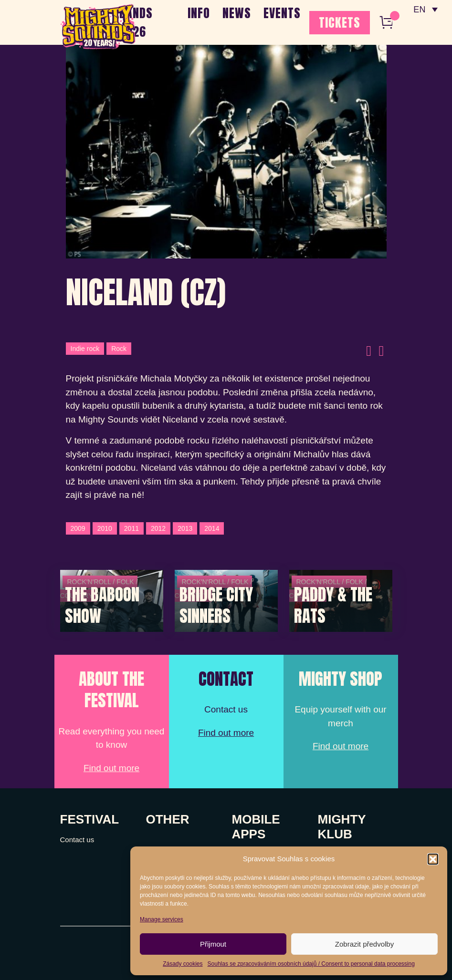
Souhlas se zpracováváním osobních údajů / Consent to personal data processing (311, 964)
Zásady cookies (183, 964)
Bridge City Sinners (216, 605)
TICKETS (340, 22)
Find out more (111, 768)
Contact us (77, 840)
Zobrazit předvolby (364, 944)
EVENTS (282, 13)
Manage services (162, 919)
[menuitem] (425, 10)
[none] (425, 10)
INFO (199, 13)
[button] (433, 859)
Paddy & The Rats (333, 605)
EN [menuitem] (418, 10)
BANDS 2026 (136, 22)
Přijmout (213, 944)
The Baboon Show (102, 605)
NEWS (237, 13)
